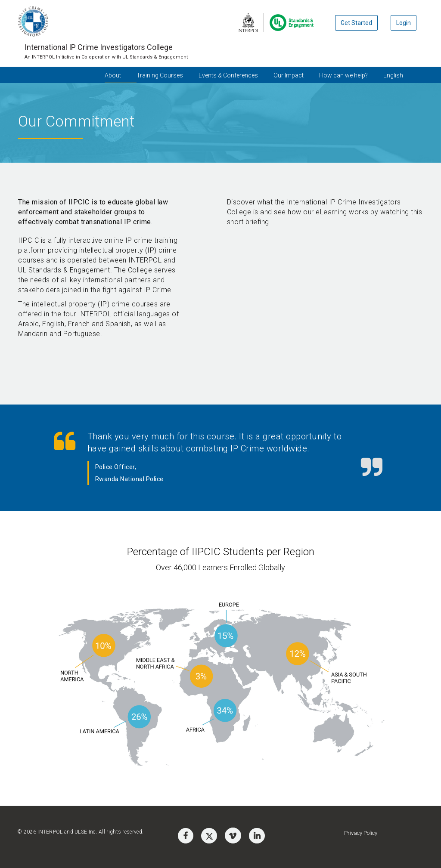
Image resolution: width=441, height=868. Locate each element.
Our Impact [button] (289, 75)
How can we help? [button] (343, 75)
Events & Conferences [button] (228, 75)
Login (404, 23)
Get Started (356, 23)
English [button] (393, 75)
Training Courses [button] (160, 75)
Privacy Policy (361, 833)
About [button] (113, 75)
